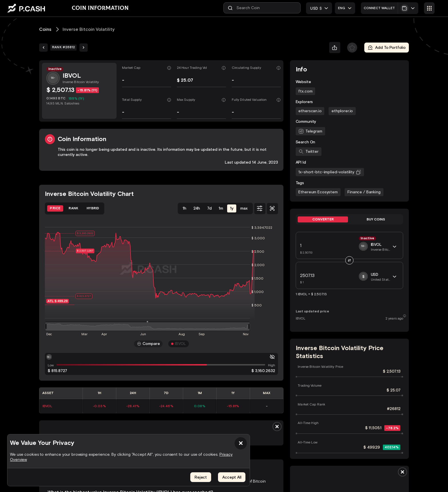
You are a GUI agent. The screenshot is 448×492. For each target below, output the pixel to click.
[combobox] (346, 8)
